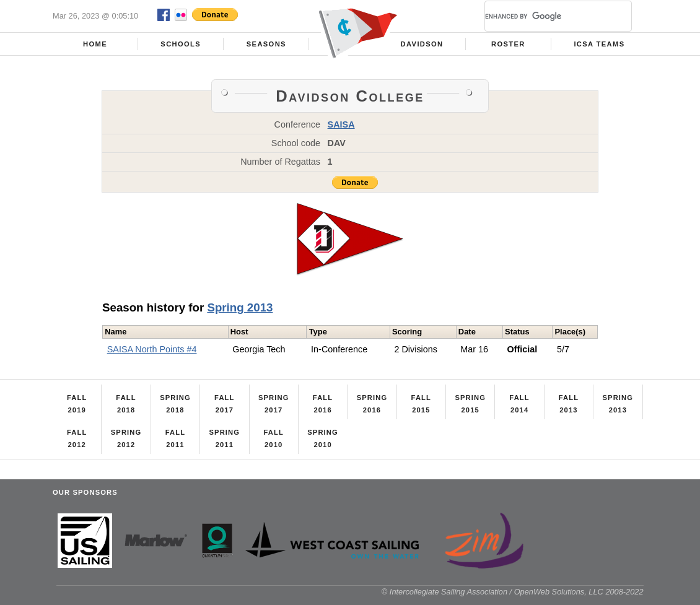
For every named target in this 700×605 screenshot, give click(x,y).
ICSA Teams (599, 44)
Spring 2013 (240, 307)
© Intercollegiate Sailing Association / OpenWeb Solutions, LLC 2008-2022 (513, 592)
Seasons (266, 44)
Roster (508, 44)
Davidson (422, 44)
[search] (543, 16)
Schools (181, 44)
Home (95, 44)
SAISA (341, 124)
